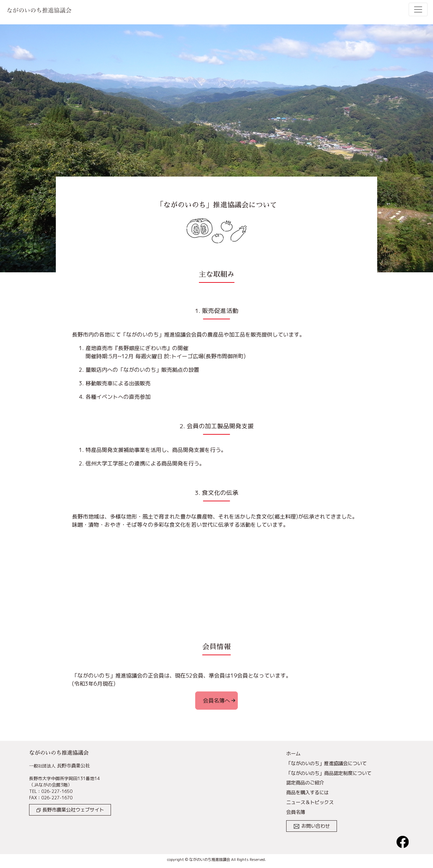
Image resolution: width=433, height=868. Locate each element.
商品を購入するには (307, 793)
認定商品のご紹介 (305, 783)
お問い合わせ (312, 826)
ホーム (293, 754)
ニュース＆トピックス (310, 802)
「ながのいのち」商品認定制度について (329, 773)
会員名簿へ (216, 701)
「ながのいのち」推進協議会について (326, 763)
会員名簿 (296, 812)
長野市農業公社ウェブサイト (70, 810)
